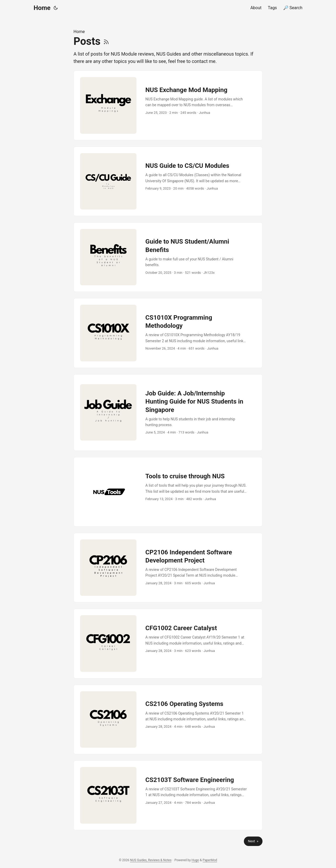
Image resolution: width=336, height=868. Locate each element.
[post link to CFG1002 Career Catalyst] (168, 643)
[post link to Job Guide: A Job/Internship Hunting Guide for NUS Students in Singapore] (168, 412)
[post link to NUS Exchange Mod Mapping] (168, 105)
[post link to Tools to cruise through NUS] (168, 492)
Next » (253, 841)
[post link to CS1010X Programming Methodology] (168, 333)
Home (42, 8)
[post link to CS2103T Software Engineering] (168, 795)
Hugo (195, 860)
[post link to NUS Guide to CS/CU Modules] (168, 181)
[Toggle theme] (56, 8)
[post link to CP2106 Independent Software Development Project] (168, 568)
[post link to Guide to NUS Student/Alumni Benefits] (168, 257)
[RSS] (106, 41)
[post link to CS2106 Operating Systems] (168, 719)
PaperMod (210, 860)
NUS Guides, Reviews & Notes (151, 860)
